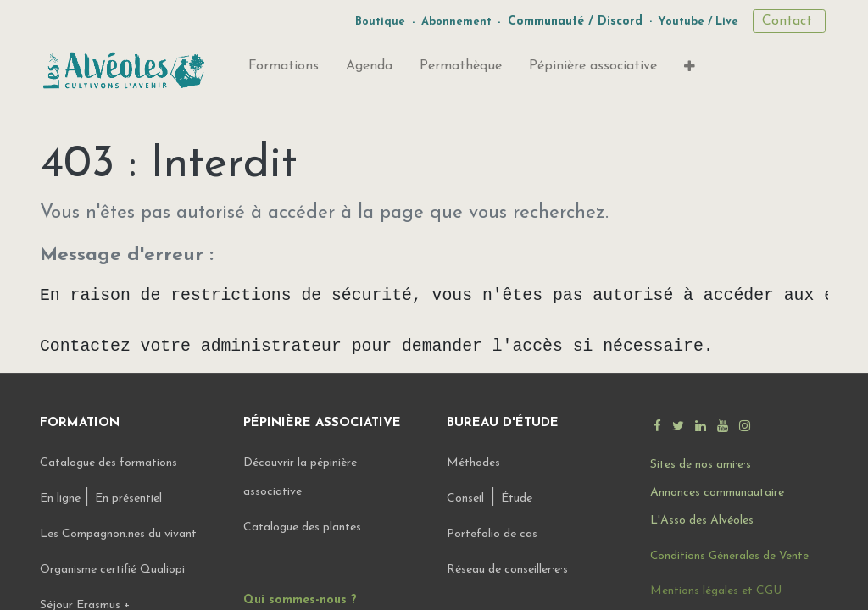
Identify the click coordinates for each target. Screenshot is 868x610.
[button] (690, 70)
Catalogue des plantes (302, 527)
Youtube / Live (698, 22)
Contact (789, 21)
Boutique (380, 22)
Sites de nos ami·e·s (701, 465)
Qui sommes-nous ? (300, 600)
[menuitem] (284, 69)
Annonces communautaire (717, 493)
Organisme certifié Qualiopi (112, 570)
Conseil (465, 499)
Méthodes (473, 463)
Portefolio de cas (492, 534)
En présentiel (128, 499)
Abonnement (456, 22)
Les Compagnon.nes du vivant (118, 534)
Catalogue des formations (108, 463)
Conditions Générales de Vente (729, 556)
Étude (517, 499)
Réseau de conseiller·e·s (507, 570)
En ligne (62, 499)
